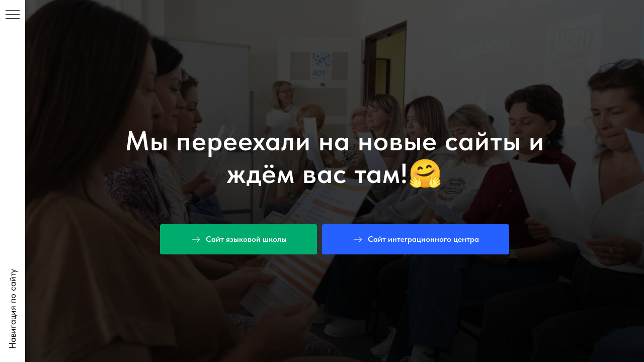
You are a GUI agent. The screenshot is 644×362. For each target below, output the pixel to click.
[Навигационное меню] (13, 15)
